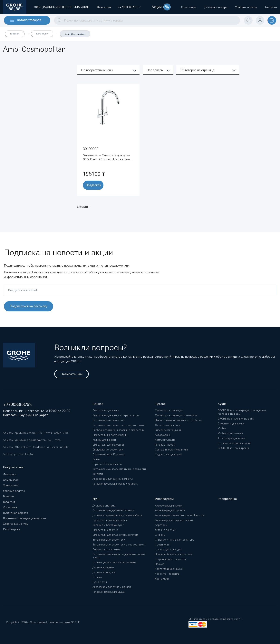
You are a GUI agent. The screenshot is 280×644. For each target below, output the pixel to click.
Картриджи (162, 579)
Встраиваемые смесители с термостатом (119, 425)
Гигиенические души (168, 430)
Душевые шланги (103, 567)
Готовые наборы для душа (109, 592)
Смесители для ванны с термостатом (116, 415)
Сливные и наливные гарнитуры (175, 540)
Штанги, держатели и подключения (114, 562)
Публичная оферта (15, 513)
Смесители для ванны (106, 410)
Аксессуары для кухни (169, 506)
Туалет (160, 404)
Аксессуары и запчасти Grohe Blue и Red (180, 515)
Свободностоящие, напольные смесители (118, 430)
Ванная (98, 404)
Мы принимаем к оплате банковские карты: (215, 619)
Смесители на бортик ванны (110, 435)
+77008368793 (17, 405)
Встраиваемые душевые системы (113, 510)
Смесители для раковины (108, 445)
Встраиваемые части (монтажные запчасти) (120, 469)
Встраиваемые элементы (171, 559)
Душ (96, 499)
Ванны (96, 459)
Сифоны (160, 535)
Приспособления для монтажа (174, 554)
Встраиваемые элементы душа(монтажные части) (119, 556)
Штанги (97, 577)
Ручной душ (100, 582)
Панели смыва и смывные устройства (178, 420)
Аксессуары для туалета (170, 510)
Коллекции (42, 34)
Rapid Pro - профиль (167, 574)
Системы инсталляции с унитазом (176, 415)
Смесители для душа (105, 530)
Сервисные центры (16, 524)
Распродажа (12, 529)
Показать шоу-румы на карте (26, 415)
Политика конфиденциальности (24, 518)
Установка (10, 507)
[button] (127, 7)
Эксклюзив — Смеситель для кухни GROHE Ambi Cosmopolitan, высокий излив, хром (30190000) (107, 159)
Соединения (163, 545)
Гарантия (9, 502)
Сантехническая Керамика (109, 455)
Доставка (10, 474)
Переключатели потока (107, 549)
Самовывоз (11, 480)
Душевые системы (104, 506)
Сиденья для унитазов (169, 455)
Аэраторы (161, 525)
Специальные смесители (108, 450)
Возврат (9, 496)
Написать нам (72, 374)
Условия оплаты (14, 491)
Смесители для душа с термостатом (115, 535)
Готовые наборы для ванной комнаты (115, 484)
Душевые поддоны (104, 572)
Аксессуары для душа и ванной (112, 587)
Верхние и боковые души (108, 525)
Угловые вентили (166, 530)
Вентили (98, 474)
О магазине (11, 485)
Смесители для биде (168, 425)
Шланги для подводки (168, 549)
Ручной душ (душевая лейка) (110, 520)
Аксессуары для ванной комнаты (113, 479)
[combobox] (147, 20)
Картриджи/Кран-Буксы (169, 569)
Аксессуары (162, 435)
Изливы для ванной (104, 440)
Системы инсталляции (169, 410)
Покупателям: (14, 467)
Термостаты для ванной (107, 464)
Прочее (160, 564)
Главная (15, 34)
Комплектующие (165, 440)
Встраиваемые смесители (109, 420)
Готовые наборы (165, 445)
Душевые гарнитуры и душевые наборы (117, 515)
